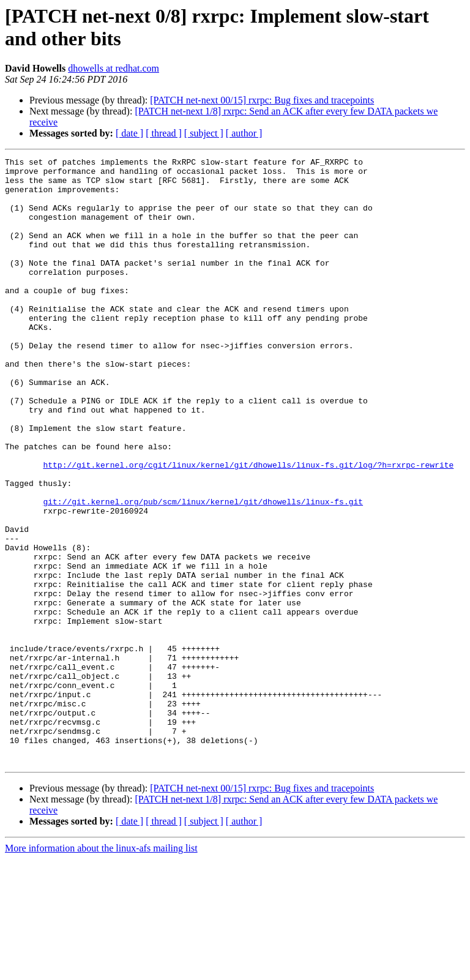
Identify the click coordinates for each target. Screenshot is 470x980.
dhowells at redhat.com (114, 68)
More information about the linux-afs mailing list (101, 969)
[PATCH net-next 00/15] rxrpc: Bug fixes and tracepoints (262, 100)
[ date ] (129, 133)
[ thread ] (164, 133)
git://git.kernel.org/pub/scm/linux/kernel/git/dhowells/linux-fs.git (203, 571)
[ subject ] (204, 133)
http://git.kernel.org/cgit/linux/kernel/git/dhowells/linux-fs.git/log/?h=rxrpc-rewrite (248, 527)
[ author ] (244, 133)
